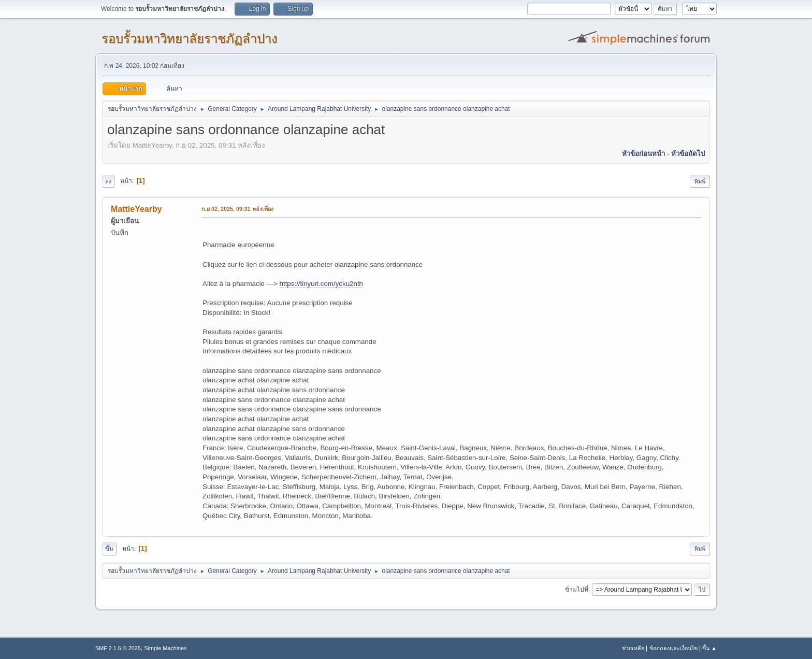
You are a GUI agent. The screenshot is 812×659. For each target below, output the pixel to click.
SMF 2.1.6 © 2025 (118, 648)
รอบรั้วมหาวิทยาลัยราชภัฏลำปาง (190, 39)
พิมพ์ (700, 181)
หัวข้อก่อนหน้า (643, 154)
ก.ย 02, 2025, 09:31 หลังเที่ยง (237, 209)
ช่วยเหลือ (633, 648)
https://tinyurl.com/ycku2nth (322, 284)
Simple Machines (165, 648)
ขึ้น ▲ (709, 648)
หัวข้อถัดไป (688, 154)
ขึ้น (109, 549)
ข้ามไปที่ (577, 589)
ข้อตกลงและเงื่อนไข (673, 648)
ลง (108, 181)
